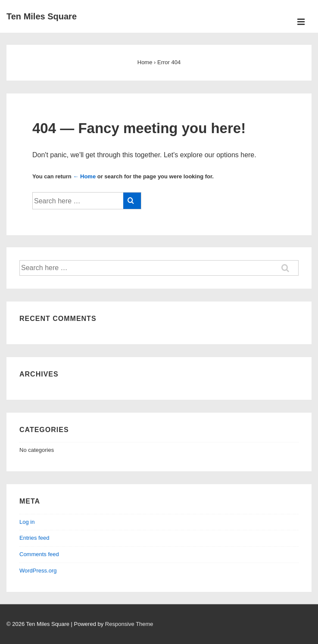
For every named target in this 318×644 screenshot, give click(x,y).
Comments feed (39, 554)
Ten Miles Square (42, 16)
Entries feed (34, 538)
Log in (27, 522)
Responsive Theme (129, 624)
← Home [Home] (84, 176)
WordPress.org (38, 571)
